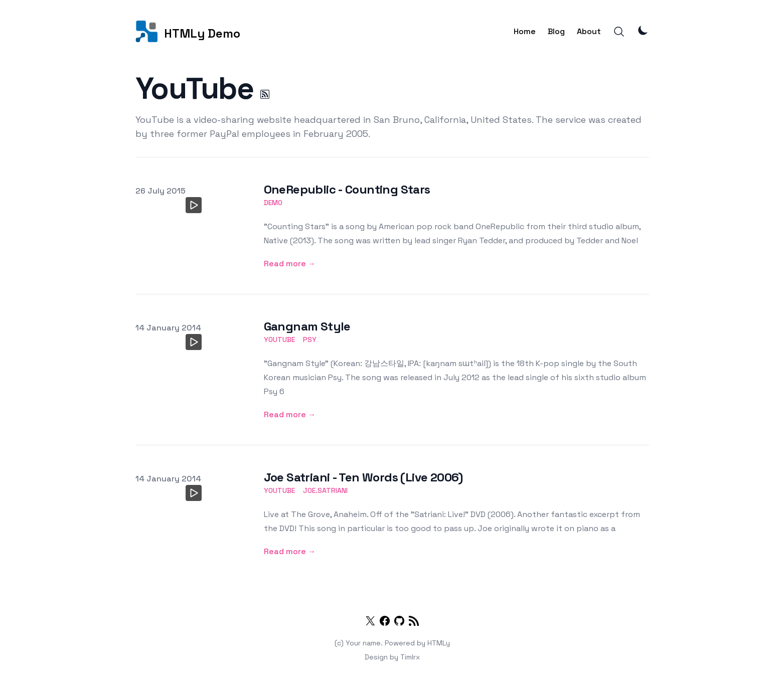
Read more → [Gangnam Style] (290, 414)
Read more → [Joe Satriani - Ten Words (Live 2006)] (290, 551)
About (589, 31)
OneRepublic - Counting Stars (347, 189)
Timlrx (410, 657)
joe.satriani (325, 490)
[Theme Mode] (643, 30)
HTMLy (439, 643)
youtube (279, 340)
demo (273, 203)
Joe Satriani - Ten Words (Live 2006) (363, 477)
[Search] (619, 32)
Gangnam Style (307, 326)
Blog (556, 31)
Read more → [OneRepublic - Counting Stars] (290, 264)
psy (310, 340)
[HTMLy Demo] (188, 31)
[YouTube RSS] (265, 94)
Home (525, 31)
